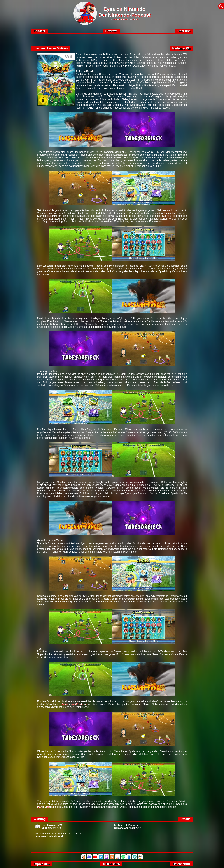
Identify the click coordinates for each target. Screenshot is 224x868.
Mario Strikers (45, 807)
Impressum (42, 864)
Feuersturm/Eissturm (74, 704)
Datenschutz (182, 864)
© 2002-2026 (111, 864)
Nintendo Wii (181, 48)
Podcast (39, 31)
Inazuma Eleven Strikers (51, 48)
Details (185, 819)
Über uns (184, 31)
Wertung (40, 819)
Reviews (111, 31)
